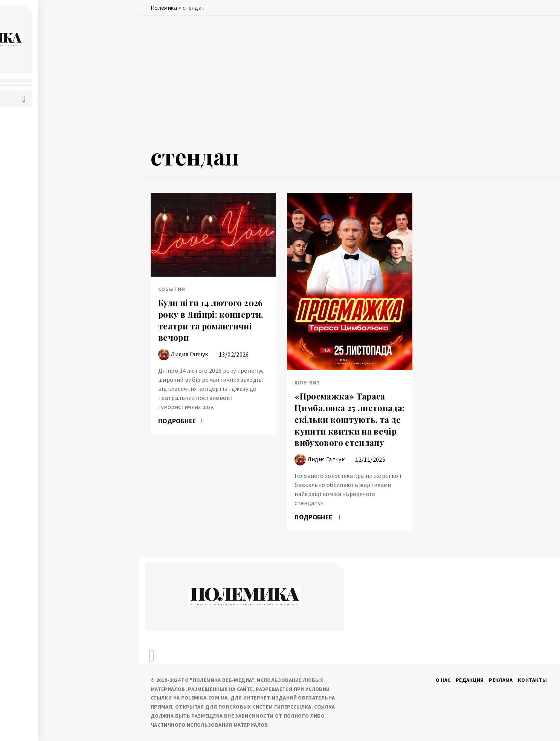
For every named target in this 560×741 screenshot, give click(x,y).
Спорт (43, 243)
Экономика (50, 160)
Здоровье (48, 193)
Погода (45, 210)
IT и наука (48, 177)
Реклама (501, 680)
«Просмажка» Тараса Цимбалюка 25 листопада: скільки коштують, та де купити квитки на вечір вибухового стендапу (349, 419)
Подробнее (181, 421)
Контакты (532, 680)
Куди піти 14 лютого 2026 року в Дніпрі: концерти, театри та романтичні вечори (211, 320)
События (47, 144)
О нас (443, 680)
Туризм (44, 260)
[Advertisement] (350, 82)
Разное (44, 227)
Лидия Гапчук (189, 354)
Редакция (470, 680)
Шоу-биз (46, 276)
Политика (48, 127)
